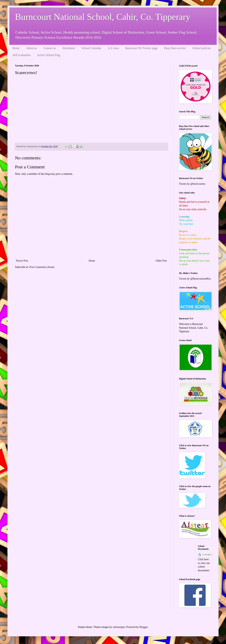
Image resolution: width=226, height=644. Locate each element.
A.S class (113, 48)
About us (31, 48)
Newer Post (22, 261)
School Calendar (91, 48)
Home (16, 48)
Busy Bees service (175, 48)
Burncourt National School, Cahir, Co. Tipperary (103, 17)
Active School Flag (48, 55)
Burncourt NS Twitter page (141, 48)
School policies (201, 48)
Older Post (161, 261)
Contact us (50, 48)
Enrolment (69, 48)
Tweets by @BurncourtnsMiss (195, 279)
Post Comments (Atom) (42, 267)
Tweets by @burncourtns (192, 184)
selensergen (119, 627)
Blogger (143, 627)
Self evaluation (22, 55)
